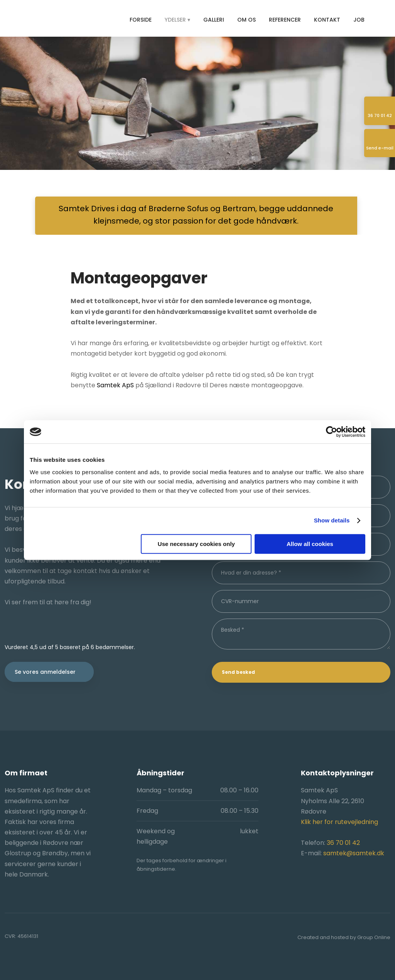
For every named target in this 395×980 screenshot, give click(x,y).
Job (359, 20)
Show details (332, 520)
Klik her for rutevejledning (339, 822)
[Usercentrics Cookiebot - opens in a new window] (332, 432)
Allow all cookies (310, 544)
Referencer (285, 20)
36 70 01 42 (343, 843)
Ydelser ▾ (177, 20)
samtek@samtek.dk (354, 853)
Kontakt (327, 20)
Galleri (214, 20)
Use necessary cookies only (196, 544)
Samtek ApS (115, 385)
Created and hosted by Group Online (344, 937)
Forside (141, 20)
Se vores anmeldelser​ (45, 672)
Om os (246, 20)
